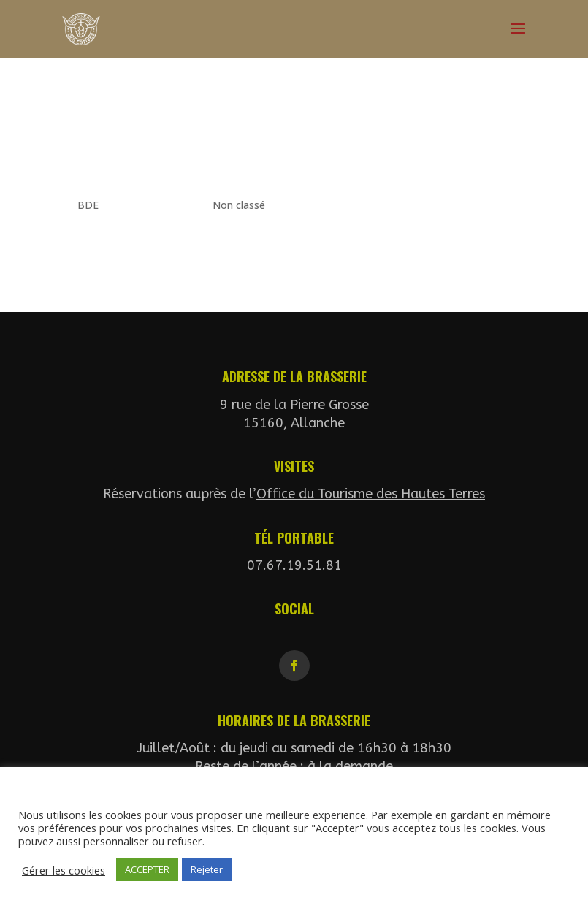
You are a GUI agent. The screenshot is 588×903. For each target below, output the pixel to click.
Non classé (239, 205)
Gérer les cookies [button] (64, 870)
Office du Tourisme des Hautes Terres (371, 494)
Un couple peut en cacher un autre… (251, 145)
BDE (88, 205)
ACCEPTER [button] (147, 869)
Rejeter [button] (207, 869)
